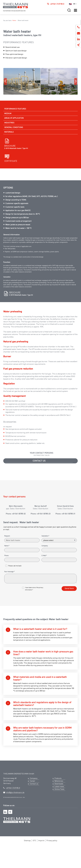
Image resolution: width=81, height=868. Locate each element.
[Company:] (59, 655)
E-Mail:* (44, 661)
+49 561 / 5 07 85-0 (57, 4)
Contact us (39, 512)
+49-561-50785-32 (19, 619)
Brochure (10, 172)
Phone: (7, 661)
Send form (69, 693)
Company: (45, 651)
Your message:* (9, 677)
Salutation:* (45, 641)
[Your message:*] (41, 684)
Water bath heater (23, 20)
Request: (7, 641)
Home (14, 20)
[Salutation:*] (59, 645)
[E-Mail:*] (59, 665)
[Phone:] (22, 665)
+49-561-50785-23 (43, 619)
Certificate (11, 187)
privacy (41, 693)
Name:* (7, 651)
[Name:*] (22, 655)
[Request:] (22, 645)
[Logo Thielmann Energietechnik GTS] (15, 8)
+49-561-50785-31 (68, 619)
